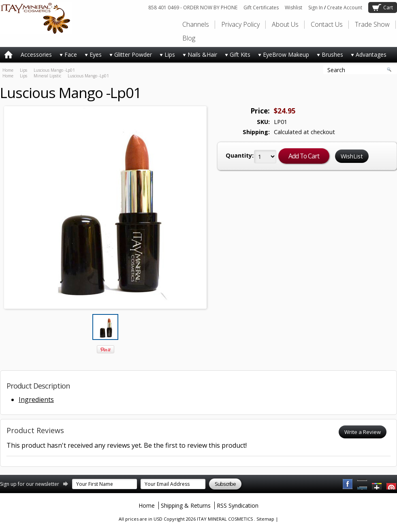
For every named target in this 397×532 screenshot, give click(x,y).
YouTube (392, 484)
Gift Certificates (261, 7)
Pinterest (363, 484)
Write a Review (363, 432)
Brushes (328, 56)
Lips (165, 56)
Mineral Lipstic (47, 76)
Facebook (348, 484)
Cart (388, 7)
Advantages (367, 56)
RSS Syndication (238, 505)
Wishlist (293, 7)
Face (66, 56)
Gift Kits (236, 56)
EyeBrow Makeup (282, 56)
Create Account (345, 7)
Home (8, 70)
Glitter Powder (129, 56)
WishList (352, 156)
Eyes (91, 56)
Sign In (316, 7)
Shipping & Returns (186, 505)
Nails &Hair (198, 56)
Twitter (377, 484)
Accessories (36, 54)
